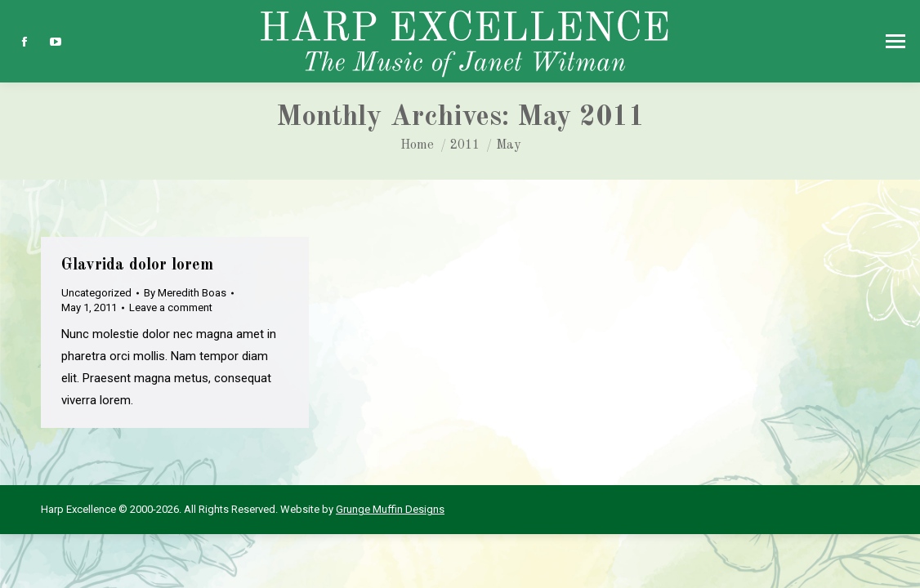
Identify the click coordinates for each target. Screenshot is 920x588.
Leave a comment (171, 307)
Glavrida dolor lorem (137, 265)
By (185, 293)
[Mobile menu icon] (895, 41)
